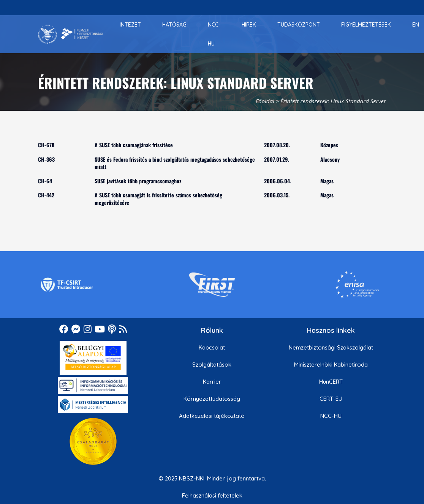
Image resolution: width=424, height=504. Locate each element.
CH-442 (46, 195)
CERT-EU (331, 399)
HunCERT (331, 382)
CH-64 (45, 181)
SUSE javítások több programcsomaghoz (138, 181)
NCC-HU (331, 416)
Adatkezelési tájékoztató (212, 416)
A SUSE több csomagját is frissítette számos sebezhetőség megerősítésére (158, 199)
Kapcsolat (212, 347)
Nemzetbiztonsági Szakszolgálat (331, 347)
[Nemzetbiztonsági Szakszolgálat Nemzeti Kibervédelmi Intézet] (70, 34)
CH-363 (46, 159)
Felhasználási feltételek (212, 495)
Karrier (212, 382)
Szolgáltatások (212, 365)
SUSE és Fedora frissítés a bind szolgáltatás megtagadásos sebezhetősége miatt (175, 163)
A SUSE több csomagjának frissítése (134, 145)
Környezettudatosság (212, 399)
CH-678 (46, 145)
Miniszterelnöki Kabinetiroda (331, 365)
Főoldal (265, 101)
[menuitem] (130, 25)
